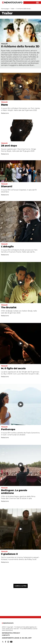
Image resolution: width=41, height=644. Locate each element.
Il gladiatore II (9, 554)
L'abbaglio (7, 246)
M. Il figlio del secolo (13, 368)
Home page (5, 9)
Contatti (6, 635)
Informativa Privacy (11, 633)
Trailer (13, 9)
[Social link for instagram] (8, 642)
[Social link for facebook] (6, 642)
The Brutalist (9, 307)
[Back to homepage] (8, 623)
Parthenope (8, 429)
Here (4, 105)
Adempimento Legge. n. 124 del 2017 (17, 638)
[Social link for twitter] (3, 642)
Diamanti (7, 186)
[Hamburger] (37, 3)
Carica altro (21, 586)
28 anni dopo (9, 146)
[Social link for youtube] (11, 642)
